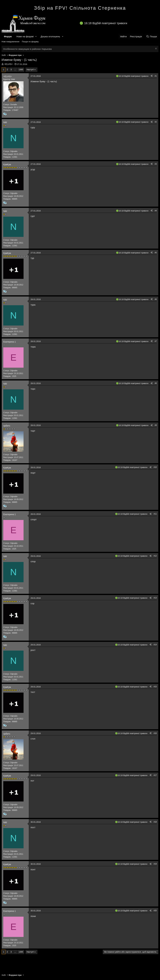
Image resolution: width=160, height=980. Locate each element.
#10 (155, 467)
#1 (156, 76)
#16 (155, 733)
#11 (155, 514)
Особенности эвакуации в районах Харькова (27, 49)
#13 (155, 598)
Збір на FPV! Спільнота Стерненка (80, 8)
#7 (156, 341)
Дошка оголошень (50, 36)
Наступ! (30, 70)
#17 (155, 775)
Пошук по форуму (30, 42)
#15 (155, 687)
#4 (156, 211)
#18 (155, 822)
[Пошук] (152, 36)
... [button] (15, 70)
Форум (8, 36)
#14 (155, 645)
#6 (156, 299)
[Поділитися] (152, 76)
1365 (21, 70)
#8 (156, 383)
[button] (36, 36)
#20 (155, 911)
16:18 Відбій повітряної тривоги (106, 23)
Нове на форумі (25, 36)
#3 (156, 164)
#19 (155, 864)
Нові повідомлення (10, 42)
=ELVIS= (8, 64)
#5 (156, 253)
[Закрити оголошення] (156, 49)
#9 (156, 425)
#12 (155, 556)
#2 (156, 122)
